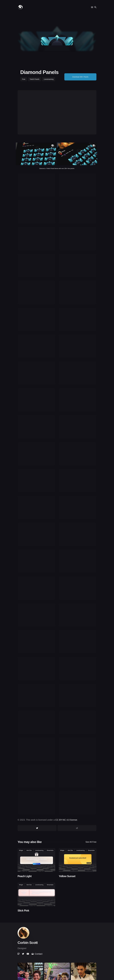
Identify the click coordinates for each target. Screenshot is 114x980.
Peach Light (25, 876)
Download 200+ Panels (80, 77)
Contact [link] (37, 954)
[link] (19, 954)
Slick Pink (23, 911)
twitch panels (35, 79)
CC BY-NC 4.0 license (66, 820)
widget (21, 850)
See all (91, 842)
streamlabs (50, 850)
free (24, 79)
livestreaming (49, 79)
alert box (29, 850)
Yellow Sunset (67, 876)
